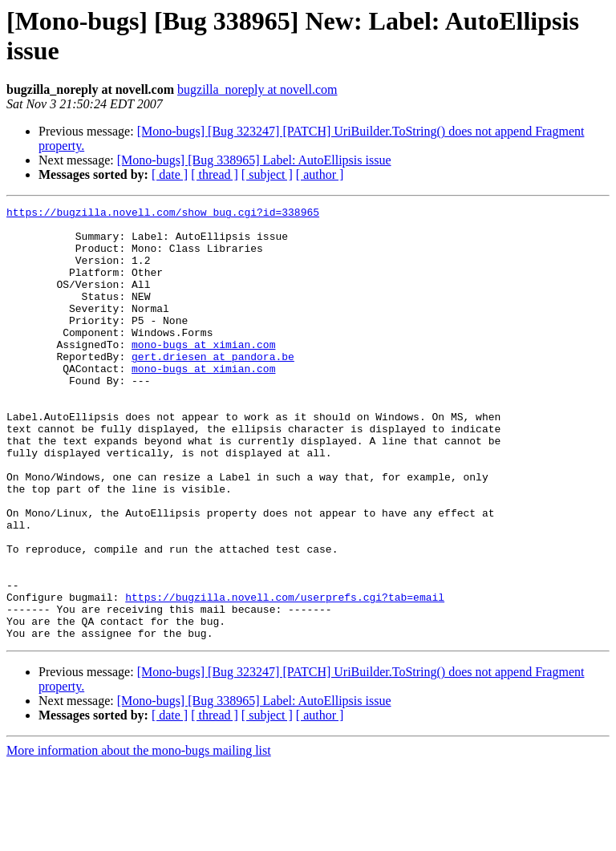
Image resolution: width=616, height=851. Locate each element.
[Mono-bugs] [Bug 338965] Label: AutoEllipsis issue (254, 160)
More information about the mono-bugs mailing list (139, 837)
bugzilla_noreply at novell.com (257, 89)
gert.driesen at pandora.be (213, 387)
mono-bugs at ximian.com (203, 373)
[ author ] (320, 174)
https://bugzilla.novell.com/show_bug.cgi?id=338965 (163, 214)
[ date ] (170, 174)
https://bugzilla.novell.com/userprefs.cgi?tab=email (285, 676)
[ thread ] (215, 174)
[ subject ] (267, 174)
